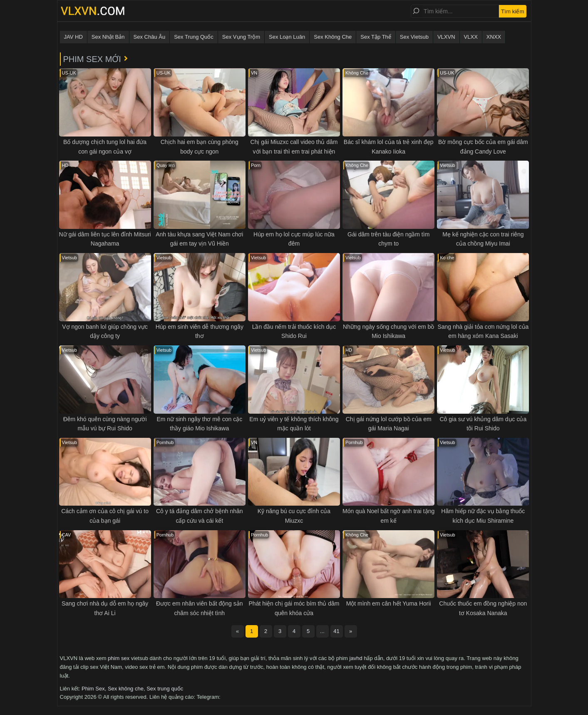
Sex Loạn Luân (287, 37)
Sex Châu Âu (150, 37)
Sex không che (126, 689)
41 (336, 631)
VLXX (471, 37)
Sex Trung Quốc (194, 37)
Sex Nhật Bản (108, 37)
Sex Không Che (333, 37)
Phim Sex (93, 689)
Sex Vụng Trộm (241, 37)
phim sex (119, 658)
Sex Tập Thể (376, 37)
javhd (356, 658)
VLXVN (446, 37)
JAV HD (73, 37)
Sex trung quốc (165, 689)
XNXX (494, 37)
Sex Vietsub (414, 37)
